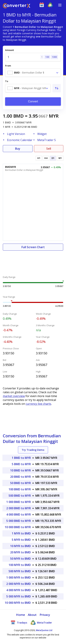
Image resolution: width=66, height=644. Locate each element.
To (7, 81)
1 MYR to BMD (21, 533)
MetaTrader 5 (47, 140)
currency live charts (38, 404)
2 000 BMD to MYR (19, 508)
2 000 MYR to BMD (19, 584)
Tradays (19, 622)
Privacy (45, 615)
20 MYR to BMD (21, 552)
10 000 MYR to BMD (18, 603)
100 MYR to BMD (20, 565)
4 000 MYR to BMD (19, 590)
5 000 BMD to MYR (19, 521)
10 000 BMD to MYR (18, 527)
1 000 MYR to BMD (19, 577)
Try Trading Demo (33, 450)
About (32, 615)
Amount (10, 50)
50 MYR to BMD (21, 559)
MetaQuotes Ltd (44, 630)
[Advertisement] (33, 261)
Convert (33, 101)
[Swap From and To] (57, 88)
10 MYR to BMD (21, 546)
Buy (18, 149)
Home (21, 615)
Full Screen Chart (33, 247)
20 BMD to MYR (21, 477)
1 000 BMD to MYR (19, 502)
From (8, 66)
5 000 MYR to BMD (19, 596)
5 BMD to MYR (21, 464)
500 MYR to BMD (20, 571)
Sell (49, 149)
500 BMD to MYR (20, 496)
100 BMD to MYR (20, 489)
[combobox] (33, 73)
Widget (42, 134)
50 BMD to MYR (21, 483)
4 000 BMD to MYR (19, 514)
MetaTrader (41, 622)
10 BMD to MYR (21, 470)
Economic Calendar (20, 140)
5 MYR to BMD (21, 540)
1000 (54, 57)
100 (47, 57)
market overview (14, 396)
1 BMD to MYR (21, 458)
